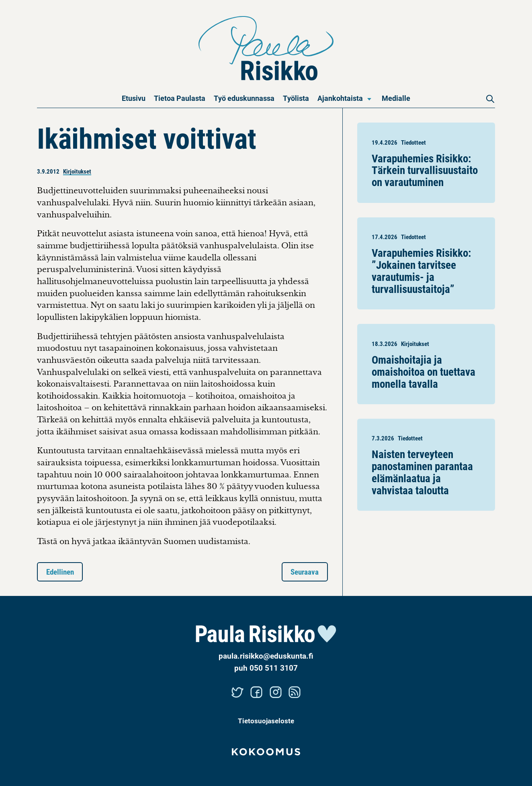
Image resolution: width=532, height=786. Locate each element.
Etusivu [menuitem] (134, 98)
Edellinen (60, 572)
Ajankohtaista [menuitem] (340, 98)
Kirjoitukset (77, 171)
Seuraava (305, 572)
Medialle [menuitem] (396, 98)
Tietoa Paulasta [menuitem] (180, 98)
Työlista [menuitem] (296, 98)
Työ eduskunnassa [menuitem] (244, 98)
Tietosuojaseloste (266, 721)
